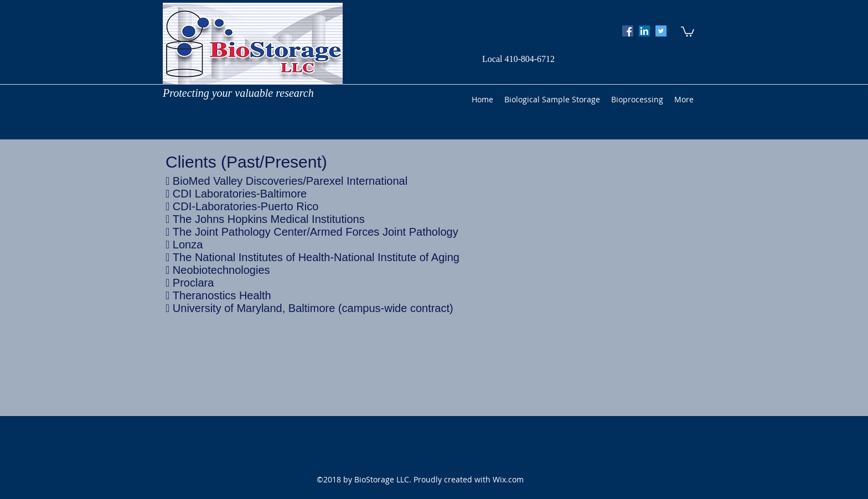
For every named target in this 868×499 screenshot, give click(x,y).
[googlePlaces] (644, 31)
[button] (688, 31)
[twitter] (661, 31)
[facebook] (628, 31)
